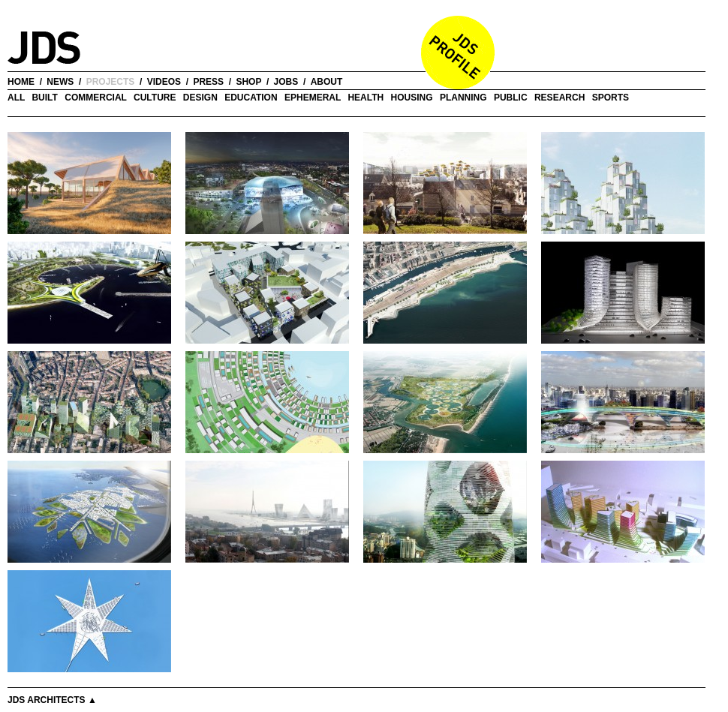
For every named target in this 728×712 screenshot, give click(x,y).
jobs (286, 82)
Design (200, 98)
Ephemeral (313, 98)
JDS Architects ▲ (52, 700)
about (327, 82)
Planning (463, 98)
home (21, 82)
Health (366, 98)
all (16, 98)
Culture (155, 98)
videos (164, 82)
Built (44, 98)
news (60, 82)
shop (248, 82)
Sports (611, 98)
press (208, 82)
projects (111, 82)
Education (251, 98)
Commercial (95, 98)
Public (511, 98)
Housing (412, 98)
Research (560, 98)
